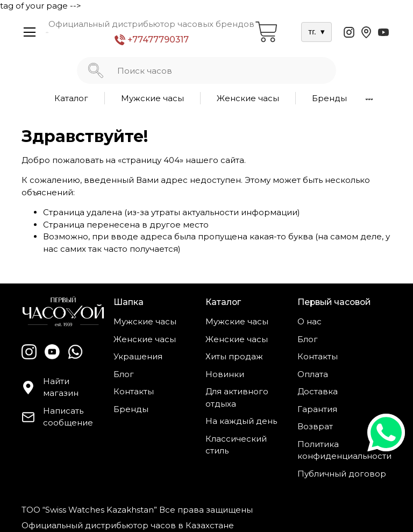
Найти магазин (50, 387)
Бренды (329, 98)
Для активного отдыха (237, 398)
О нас (309, 321)
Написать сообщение (57, 417)
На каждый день (241, 421)
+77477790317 (152, 40)
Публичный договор (342, 474)
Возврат (315, 426)
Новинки (225, 374)
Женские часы (248, 98)
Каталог (71, 98)
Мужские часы (152, 98)
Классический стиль (236, 445)
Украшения (138, 356)
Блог (124, 374)
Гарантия (317, 409)
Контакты (134, 391)
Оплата (313, 374)
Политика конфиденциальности (344, 450)
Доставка (318, 391)
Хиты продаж (234, 356)
